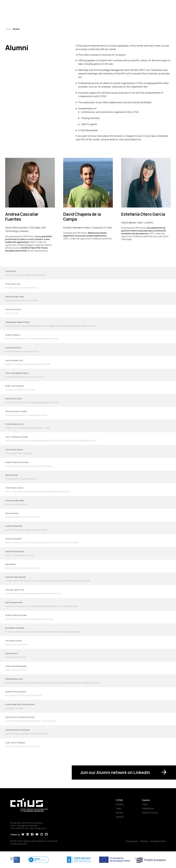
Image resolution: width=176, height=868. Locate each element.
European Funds (158, 841)
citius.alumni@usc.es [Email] (130, 139)
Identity (120, 813)
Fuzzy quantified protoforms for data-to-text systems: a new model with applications (29, 239)
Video (145, 804)
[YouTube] (37, 835)
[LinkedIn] (28, 835)
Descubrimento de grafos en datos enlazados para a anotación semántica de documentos (144, 231)
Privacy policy (132, 841)
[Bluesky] (23, 835)
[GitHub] (46, 835)
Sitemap (144, 841)
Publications (148, 808)
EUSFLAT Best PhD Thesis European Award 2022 (26, 249)
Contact (120, 804)
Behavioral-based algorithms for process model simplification (85, 234)
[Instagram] (42, 835)
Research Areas (150, 813)
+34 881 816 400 (22, 828)
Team (8, 29)
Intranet (120, 817)
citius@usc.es (40, 828)
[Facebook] (32, 835)
